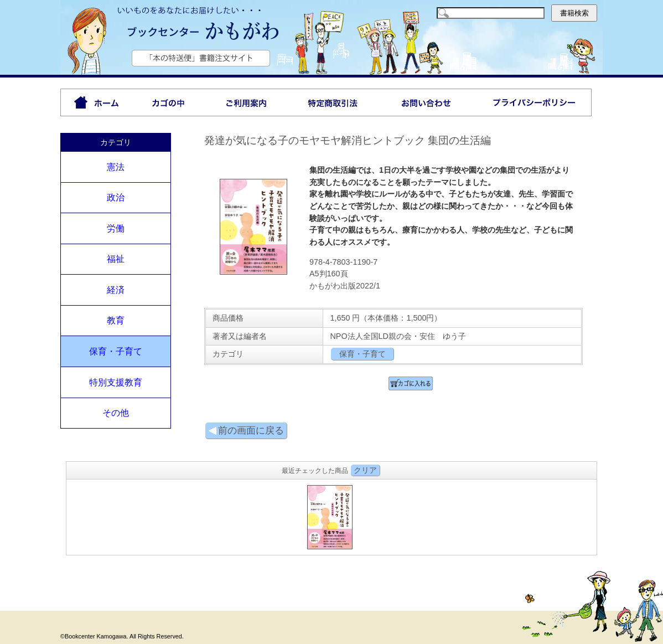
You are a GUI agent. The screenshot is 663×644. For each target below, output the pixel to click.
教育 (116, 320)
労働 (116, 228)
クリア (365, 470)
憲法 (116, 167)
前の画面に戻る (246, 431)
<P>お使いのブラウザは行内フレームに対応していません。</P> (331, 516)
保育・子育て (116, 351)
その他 (116, 413)
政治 (116, 197)
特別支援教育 (116, 382)
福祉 (116, 259)
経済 (116, 290)
